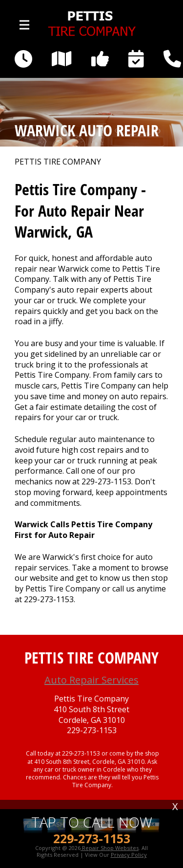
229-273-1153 (106, 481)
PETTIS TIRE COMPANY (58, 162)
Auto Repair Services (91, 680)
